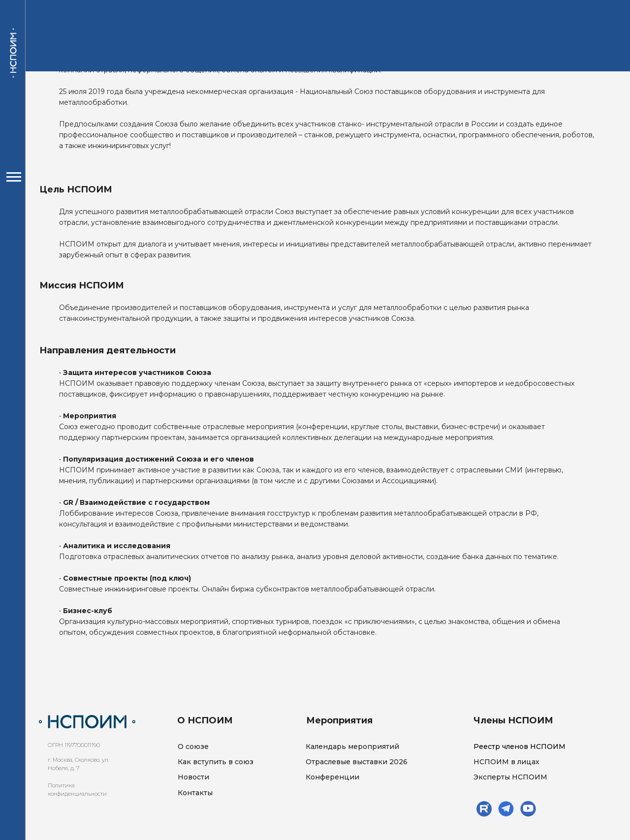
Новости (193, 777)
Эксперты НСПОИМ (510, 777)
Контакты (195, 793)
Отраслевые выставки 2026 (357, 762)
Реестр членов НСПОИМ (520, 747)
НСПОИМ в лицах (506, 762)
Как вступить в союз (216, 762)
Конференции (332, 777)
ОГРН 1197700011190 (74, 745)
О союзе (193, 747)
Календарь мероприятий (352, 747)
